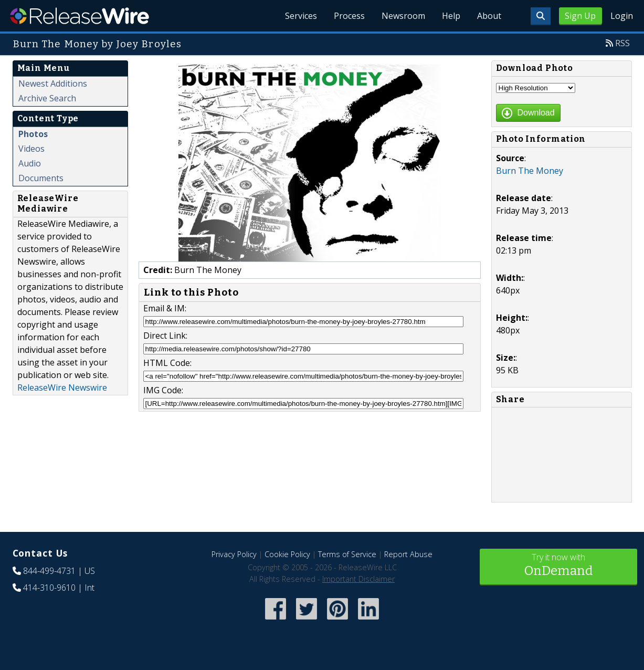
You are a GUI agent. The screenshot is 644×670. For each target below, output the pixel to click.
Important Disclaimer (358, 579)
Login (622, 16)
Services (301, 16)
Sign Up (580, 16)
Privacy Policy (234, 554)
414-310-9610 (49, 588)
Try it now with (558, 566)
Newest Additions (53, 83)
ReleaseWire (80, 16)
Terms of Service (347, 554)
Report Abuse (408, 554)
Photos (33, 134)
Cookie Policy (287, 554)
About (489, 16)
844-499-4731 (49, 571)
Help (451, 16)
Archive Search (47, 98)
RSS (622, 43)
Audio (30, 163)
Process (349, 16)
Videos (31, 149)
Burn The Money (530, 171)
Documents (41, 178)
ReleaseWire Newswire (62, 388)
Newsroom (403, 16)
